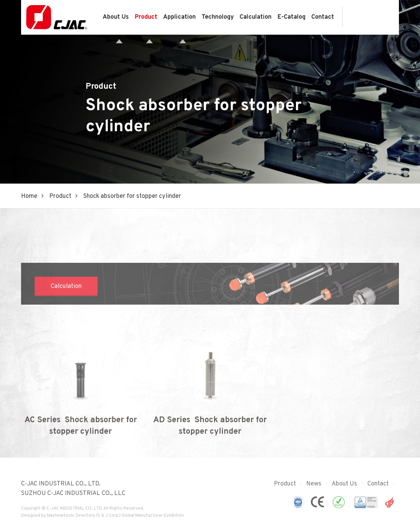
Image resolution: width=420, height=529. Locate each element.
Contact (323, 17)
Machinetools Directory (71, 520)
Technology (218, 17)
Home (29, 196)
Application (179, 17)
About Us (116, 17)
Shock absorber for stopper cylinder (132, 196)
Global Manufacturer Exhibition (153, 520)
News (314, 488)
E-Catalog (292, 17)
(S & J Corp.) (108, 520)
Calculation (256, 17)
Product (146, 17)
